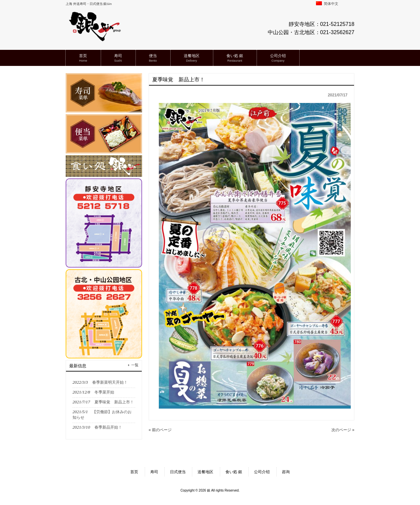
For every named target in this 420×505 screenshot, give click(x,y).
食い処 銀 (234, 472)
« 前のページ (160, 430)
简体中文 (327, 3)
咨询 (286, 472)
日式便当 (178, 472)
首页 (134, 472)
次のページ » (343, 430)
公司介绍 (262, 472)
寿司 (154, 472)
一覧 (135, 365)
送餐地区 (205, 472)
